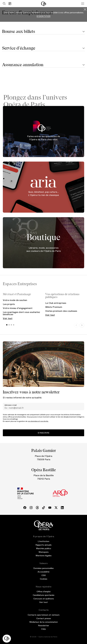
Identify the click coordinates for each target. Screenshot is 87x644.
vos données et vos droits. (38, 421)
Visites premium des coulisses (61, 311)
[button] (7, 639)
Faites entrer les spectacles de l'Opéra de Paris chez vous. (44, 138)
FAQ (43, 629)
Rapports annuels (43, 545)
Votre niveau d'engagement (18, 308)
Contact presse (44, 618)
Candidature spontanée (44, 595)
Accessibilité (43, 572)
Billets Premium (54, 307)
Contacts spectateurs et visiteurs (44, 615)
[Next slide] (82, 325)
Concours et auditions (44, 599)
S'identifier (43, 16)
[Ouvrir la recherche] (4, 4)
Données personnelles (43, 568)
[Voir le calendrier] (11, 4)
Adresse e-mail (11, 405)
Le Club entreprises (56, 303)
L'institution (43, 541)
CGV (44, 575)
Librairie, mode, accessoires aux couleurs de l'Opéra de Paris (44, 249)
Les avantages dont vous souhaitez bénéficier (21, 313)
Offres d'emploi (44, 592)
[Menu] (83, 4)
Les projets (9, 304)
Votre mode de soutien (15, 300)
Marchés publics (44, 548)
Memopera (43, 552)
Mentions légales (44, 556)
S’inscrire (44, 433)
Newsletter (43, 626)
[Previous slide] (76, 325)
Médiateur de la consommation (44, 622)
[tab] (43, 32)
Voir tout (8, 318)
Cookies (44, 579)
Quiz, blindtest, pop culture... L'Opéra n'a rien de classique (43, 194)
